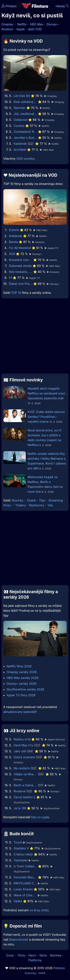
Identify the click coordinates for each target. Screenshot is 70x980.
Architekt (20, 150)
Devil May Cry (23, 745)
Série (43, 955)
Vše (50, 505)
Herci (32, 955)
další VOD (35, 29)
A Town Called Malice (25, 866)
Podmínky (30, 973)
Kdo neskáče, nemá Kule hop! (21, 272)
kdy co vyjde (40, 817)
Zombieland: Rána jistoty (25, 132)
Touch (18, 842)
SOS (12, 254)
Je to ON (20, 808)
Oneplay (7, 24)
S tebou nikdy (23, 854)
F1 (10, 278)
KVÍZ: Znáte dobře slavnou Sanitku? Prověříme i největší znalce (46, 417)
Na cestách (22, 768)
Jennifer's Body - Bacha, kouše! (25, 138)
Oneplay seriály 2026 (22, 672)
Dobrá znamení (24, 757)
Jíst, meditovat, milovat (25, 114)
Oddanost (21, 120)
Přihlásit (9, 6)
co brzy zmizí (39, 910)
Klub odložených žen (25, 102)
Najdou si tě (22, 739)
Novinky (18, 500)
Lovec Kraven (23, 889)
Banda (13, 242)
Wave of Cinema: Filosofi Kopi (25, 895)
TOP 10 (16, 293)
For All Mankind (20, 248)
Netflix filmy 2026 (19, 666)
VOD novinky (25, 159)
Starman (20, 108)
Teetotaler (21, 860)
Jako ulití (20, 751)
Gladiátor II (21, 848)
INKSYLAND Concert (25, 883)
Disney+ (52, 24)
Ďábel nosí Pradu (21, 284)
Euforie (14, 230)
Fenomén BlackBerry (25, 877)
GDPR (42, 973)
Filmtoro (59, 968)
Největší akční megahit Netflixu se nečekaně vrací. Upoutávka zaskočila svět (47, 393)
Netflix (22, 24)
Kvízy (7, 505)
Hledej (62, 6)
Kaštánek (20, 144)
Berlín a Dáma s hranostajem (25, 785)
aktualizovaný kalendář (20, 712)
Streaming (56, 500)
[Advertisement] (35, 337)
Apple (21, 29)
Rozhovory (37, 505)
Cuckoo (19, 126)
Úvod (10, 955)
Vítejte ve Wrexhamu (25, 774)
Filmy (21, 955)
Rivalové (20, 791)
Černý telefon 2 (24, 797)
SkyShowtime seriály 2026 (25, 689)
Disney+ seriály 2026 (22, 684)
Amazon (7, 29)
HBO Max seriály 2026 (23, 678)
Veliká (18, 901)
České (31, 500)
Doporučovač (19, 939)
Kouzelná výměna (21, 260)
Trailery (20, 505)
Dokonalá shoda (20, 266)
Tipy (42, 500)
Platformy (35, 960)
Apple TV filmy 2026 (21, 695)
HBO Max (36, 24)
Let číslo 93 (22, 96)
